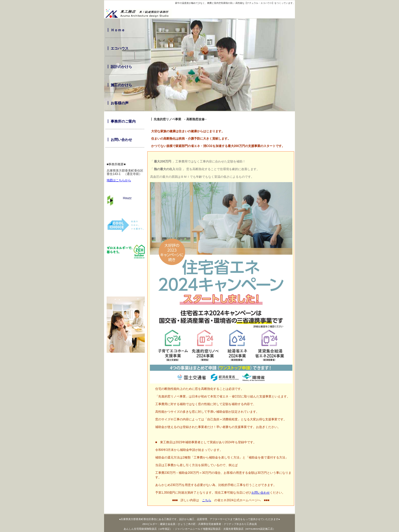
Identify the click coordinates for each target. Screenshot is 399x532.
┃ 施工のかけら (119, 85)
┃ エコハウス (117, 48)
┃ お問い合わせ (119, 140)
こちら (207, 500)
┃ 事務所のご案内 (121, 121)
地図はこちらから (119, 180)
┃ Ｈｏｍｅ (116, 30)
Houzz (119, 198)
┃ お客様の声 (117, 103)
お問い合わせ (261, 493)
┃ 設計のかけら (119, 67)
